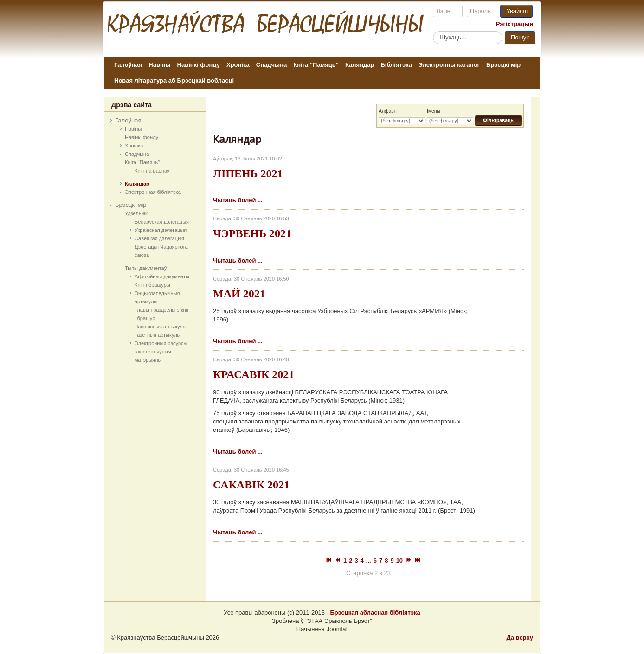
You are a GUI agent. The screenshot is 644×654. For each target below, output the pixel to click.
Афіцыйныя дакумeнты (162, 276)
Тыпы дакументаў (146, 268)
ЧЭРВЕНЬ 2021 (252, 233)
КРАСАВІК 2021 (254, 374)
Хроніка (238, 65)
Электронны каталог (449, 65)
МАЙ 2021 (239, 294)
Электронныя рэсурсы (161, 343)
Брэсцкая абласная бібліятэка (375, 612)
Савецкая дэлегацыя (159, 238)
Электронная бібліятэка (153, 192)
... (369, 561)
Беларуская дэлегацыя (162, 222)
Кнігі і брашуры (152, 285)
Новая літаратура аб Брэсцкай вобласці (174, 80)
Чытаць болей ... (238, 200)
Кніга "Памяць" (316, 65)
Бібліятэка (396, 65)
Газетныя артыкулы (158, 335)
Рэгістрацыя (515, 24)
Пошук (520, 37)
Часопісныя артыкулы (161, 327)
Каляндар (360, 65)
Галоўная (128, 65)
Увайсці (517, 11)
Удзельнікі (137, 213)
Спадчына (271, 65)
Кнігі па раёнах (152, 171)
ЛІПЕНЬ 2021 (248, 173)
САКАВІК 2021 (251, 485)
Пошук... (433, 31)
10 (399, 561)
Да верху (520, 638)
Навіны (159, 65)
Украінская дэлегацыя (161, 230)
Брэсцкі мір (503, 65)
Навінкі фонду (199, 65)
